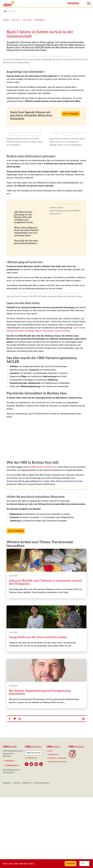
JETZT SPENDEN (71, 114)
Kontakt (50, 751)
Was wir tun (16, 20)
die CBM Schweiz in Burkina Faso (42, 467)
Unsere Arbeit (27, 20)
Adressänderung (53, 755)
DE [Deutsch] (5, 11)
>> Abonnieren (31, 758)
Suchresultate (2, 2)
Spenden (73, 3)
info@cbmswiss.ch (12, 765)
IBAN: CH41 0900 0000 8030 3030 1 (19, 864)
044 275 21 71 (10, 761)
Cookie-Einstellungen (42, 783)
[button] (10, 719)
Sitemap (17, 783)
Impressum (7, 783)
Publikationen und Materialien (57, 758)
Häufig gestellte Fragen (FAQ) (57, 762)
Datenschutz (27, 783)
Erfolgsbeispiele (39, 20)
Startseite (6, 20)
